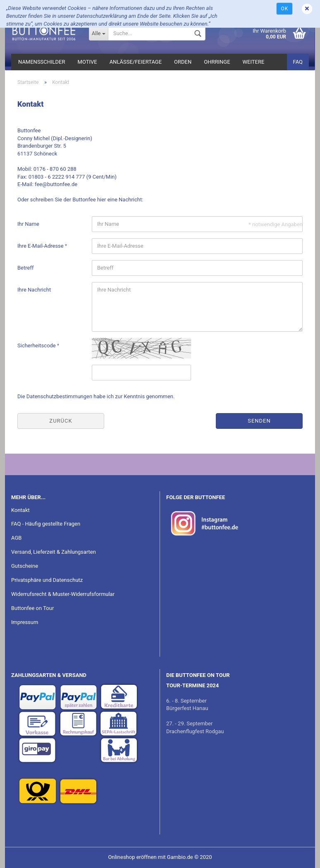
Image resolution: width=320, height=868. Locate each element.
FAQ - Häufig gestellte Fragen (46, 524)
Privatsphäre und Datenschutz (47, 580)
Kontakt (20, 510)
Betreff (25, 268)
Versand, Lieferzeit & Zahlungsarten (54, 552)
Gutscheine (25, 566)
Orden (183, 62)
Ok (284, 9)
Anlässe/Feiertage (136, 62)
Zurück (61, 421)
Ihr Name (28, 224)
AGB (16, 538)
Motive (87, 62)
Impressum (25, 622)
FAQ (298, 62)
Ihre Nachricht (34, 290)
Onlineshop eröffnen (132, 857)
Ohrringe (217, 62)
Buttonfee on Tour (32, 608)
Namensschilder (42, 62)
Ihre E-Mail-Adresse (41, 246)
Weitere (254, 62)
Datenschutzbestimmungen (59, 396)
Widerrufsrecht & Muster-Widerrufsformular (63, 594)
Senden (259, 421)
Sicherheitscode (37, 346)
